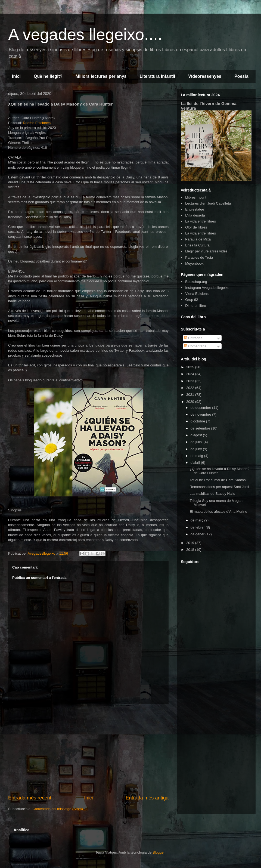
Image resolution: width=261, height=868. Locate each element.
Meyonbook (194, 263)
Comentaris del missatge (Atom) (58, 809)
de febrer (198, 527)
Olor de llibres (196, 227)
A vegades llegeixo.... (85, 34)
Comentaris (195, 346)
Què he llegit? (48, 76)
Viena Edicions (197, 294)
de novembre (201, 414)
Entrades (193, 338)
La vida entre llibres (201, 221)
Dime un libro (196, 306)
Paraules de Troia (199, 257)
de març (198, 520)
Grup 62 (192, 300)
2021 (191, 395)
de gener (198, 534)
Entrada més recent (30, 798)
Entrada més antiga (147, 798)
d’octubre (198, 421)
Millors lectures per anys (101, 76)
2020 (191, 402)
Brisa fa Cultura (197, 245)
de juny (197, 449)
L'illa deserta (195, 215)
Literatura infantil (157, 76)
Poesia (241, 76)
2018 (191, 550)
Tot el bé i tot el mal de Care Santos (217, 480)
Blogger (159, 852)
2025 (191, 367)
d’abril (196, 463)
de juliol (197, 442)
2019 (191, 543)
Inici (16, 76)
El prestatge (195, 209)
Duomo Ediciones (37, 123)
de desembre (201, 408)
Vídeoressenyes (205, 76)
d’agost (197, 435)
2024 (191, 374)
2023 (191, 381)
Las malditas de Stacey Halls (212, 494)
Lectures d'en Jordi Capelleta (208, 203)
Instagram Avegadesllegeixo (207, 288)
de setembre (201, 428)
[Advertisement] (88, 749)
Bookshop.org (196, 282)
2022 (191, 388)
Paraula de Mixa (198, 239)
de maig (197, 456)
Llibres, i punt (196, 197)
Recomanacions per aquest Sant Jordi (219, 487)
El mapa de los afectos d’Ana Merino (218, 512)
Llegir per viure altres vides (206, 251)
